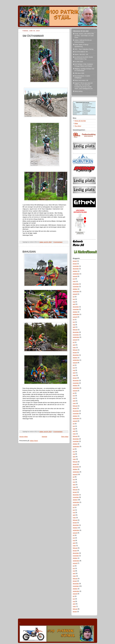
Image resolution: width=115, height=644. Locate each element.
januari (75, 261)
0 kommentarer (58, 242)
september (76, 274)
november (76, 266)
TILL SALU (78, 126)
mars (74, 281)
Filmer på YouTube (80, 121)
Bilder (76, 123)
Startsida (44, 437)
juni (74, 279)
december (76, 269)
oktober (75, 271)
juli (74, 297)
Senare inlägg (24, 437)
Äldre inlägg (65, 437)
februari (75, 330)
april (74, 304)
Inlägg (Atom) (34, 441)
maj (74, 302)
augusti (75, 276)
